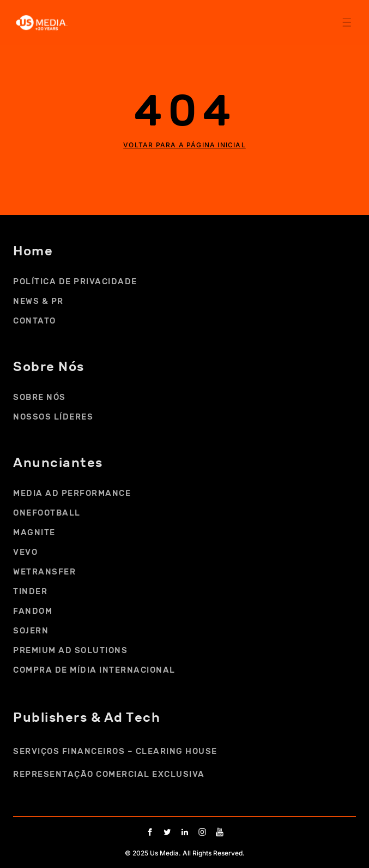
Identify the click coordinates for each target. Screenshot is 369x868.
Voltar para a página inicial (185, 145)
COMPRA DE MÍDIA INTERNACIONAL (94, 670)
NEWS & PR (38, 301)
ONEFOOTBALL (47, 513)
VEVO (25, 552)
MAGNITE (34, 532)
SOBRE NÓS (42, 397)
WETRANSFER (44, 572)
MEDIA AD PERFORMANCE (72, 493)
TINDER (30, 591)
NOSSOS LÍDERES (53, 417)
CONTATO (35, 321)
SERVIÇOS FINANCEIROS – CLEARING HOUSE (115, 751)
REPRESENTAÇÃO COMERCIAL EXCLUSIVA (109, 774)
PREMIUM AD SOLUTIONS (70, 650)
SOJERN (31, 631)
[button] (346, 22)
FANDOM (33, 611)
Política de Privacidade (75, 282)
